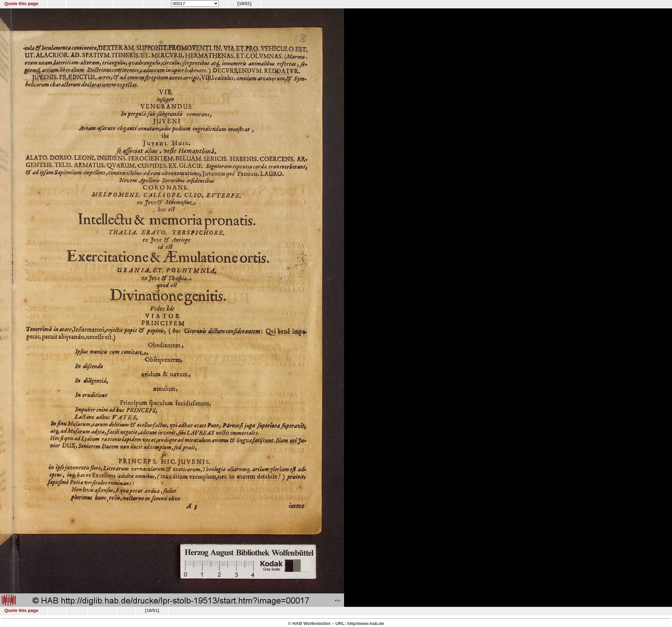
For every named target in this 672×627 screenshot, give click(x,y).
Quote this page (21, 4)
